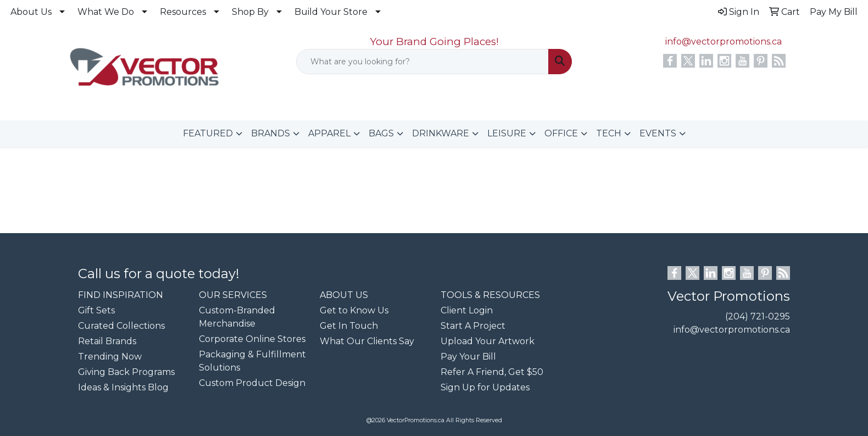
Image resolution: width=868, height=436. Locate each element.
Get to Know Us (354, 310)
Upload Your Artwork (488, 341)
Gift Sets (96, 310)
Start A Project (473, 326)
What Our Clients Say (367, 341)
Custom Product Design (252, 383)
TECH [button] (609, 133)
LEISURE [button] (507, 133)
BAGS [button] (381, 133)
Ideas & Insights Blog (123, 387)
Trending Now (110, 357)
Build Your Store (331, 12)
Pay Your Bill (468, 357)
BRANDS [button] (271, 133)
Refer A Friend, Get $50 (492, 372)
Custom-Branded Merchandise (237, 317)
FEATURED (208, 133)
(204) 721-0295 (758, 316)
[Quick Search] (423, 62)
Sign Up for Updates (485, 387)
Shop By (250, 12)
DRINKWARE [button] (441, 133)
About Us (31, 12)
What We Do (106, 12)
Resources (183, 12)
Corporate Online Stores (252, 339)
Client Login (467, 310)
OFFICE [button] (561, 133)
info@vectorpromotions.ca (724, 42)
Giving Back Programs (126, 372)
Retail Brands (107, 341)
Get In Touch (349, 326)
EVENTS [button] (658, 133)
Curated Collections (121, 326)
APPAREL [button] (329, 133)
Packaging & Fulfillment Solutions (252, 361)
